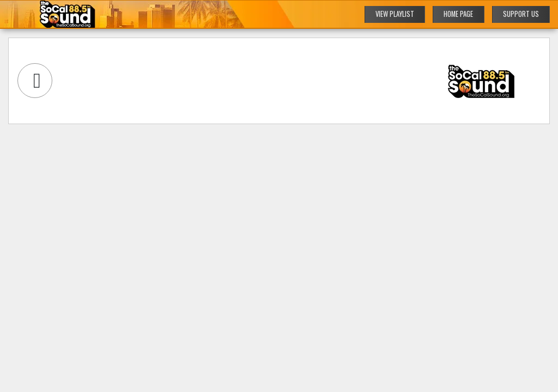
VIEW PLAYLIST (395, 14)
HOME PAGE (458, 14)
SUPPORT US (521, 14)
